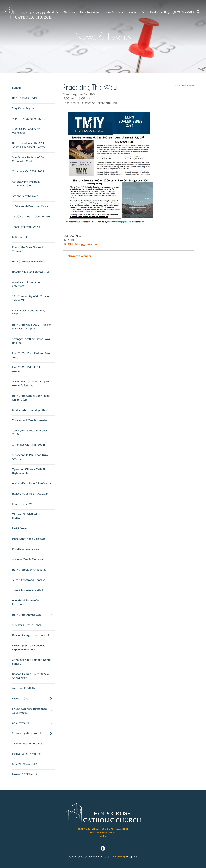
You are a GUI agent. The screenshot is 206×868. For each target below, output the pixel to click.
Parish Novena (21, 529)
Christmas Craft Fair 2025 (28, 172)
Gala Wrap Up (33, 723)
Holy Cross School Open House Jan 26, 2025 (31, 398)
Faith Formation (90, 12)
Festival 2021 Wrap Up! (26, 775)
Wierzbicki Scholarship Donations (26, 603)
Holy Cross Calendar (25, 98)
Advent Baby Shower (25, 196)
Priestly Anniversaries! (26, 549)
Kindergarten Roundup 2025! (30, 410)
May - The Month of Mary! (28, 119)
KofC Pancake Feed (24, 237)
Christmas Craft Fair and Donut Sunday (31, 662)
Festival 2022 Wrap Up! (26, 754)
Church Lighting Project (33, 733)
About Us (52, 12)
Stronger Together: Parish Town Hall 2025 (31, 341)
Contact (103, 836)
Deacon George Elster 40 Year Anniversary (31, 676)
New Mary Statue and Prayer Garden (30, 433)
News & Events (114, 12)
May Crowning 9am (24, 108)
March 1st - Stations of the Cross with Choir (28, 160)
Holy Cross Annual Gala (33, 615)
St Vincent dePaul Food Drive (30, 207)
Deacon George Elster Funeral (31, 635)
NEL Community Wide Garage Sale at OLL (30, 299)
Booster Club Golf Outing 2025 (31, 272)
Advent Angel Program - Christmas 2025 (27, 184)
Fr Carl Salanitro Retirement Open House (33, 711)
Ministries (69, 12)
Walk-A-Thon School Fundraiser (32, 484)
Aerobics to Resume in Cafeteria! (26, 284)
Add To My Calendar (184, 86)
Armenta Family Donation (28, 560)
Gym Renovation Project (27, 744)
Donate (132, 12)
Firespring (131, 857)
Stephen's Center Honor (27, 625)
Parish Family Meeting (155, 12)
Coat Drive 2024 (22, 504)
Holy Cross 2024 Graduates (29, 570)
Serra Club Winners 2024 (28, 590)
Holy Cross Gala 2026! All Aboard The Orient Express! (29, 145)
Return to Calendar (79, 256)
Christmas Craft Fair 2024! (28, 445)
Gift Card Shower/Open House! (31, 217)
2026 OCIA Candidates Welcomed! (26, 131)
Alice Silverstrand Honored (29, 580)
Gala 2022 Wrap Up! (24, 764)
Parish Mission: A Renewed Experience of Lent (29, 648)
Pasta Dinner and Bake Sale (29, 539)
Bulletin (17, 88)
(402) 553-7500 (183, 12)
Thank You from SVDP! (26, 227)
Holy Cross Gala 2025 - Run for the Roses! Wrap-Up (31, 327)
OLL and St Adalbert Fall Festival (27, 517)
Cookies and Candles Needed (30, 421)
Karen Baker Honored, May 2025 (29, 313)
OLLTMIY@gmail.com (82, 244)
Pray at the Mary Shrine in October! (28, 250)
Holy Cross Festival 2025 (27, 262)
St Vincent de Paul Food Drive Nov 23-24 (30, 457)
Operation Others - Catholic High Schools (29, 471)
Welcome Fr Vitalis (24, 688)
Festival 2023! (33, 699)
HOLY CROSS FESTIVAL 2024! (31, 494)
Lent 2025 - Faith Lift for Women (27, 370)
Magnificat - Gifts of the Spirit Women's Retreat (31, 384)
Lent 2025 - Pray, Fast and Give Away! (31, 355)
